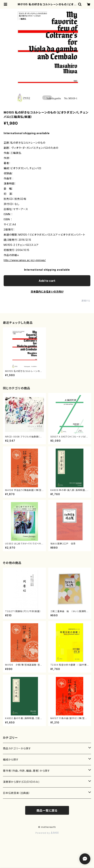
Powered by (47, 833)
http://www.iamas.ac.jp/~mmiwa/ (25, 260)
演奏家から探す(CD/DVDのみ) (21, 782)
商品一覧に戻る (47, 811)
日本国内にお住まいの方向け (47, 292)
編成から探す (11, 759)
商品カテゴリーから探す (17, 748)
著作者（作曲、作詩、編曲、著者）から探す (26, 771)
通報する (86, 301)
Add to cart (47, 281)
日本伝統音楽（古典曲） (17, 793)
